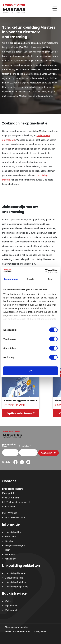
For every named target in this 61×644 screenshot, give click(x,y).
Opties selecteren (21, 413)
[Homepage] (14, 8)
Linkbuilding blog (13, 532)
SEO (21, 47)
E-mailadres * (25, 446)
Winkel (8, 601)
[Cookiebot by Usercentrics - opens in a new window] (45, 271)
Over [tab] (50, 279)
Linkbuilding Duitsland (16, 582)
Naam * (5, 446)
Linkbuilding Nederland (16, 573)
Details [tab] (30, 279)
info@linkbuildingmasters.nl (16, 502)
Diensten (9, 541)
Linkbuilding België (14, 578)
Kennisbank (10, 559)
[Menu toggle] (55, 8)
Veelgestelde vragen (15, 545)
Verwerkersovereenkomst (17, 631)
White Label (10, 537)
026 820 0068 (9, 507)
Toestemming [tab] (11, 279)
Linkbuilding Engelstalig (16, 587)
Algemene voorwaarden (16, 627)
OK (31, 371)
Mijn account (11, 606)
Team (7, 550)
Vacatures (10, 554)
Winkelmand (11, 610)
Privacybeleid (40, 631)
